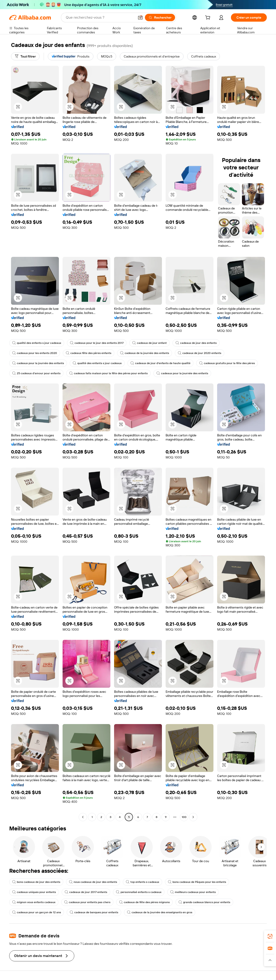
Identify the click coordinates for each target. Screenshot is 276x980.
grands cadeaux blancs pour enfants (204, 902)
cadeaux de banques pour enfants (94, 912)
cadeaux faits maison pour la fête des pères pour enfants (108, 373)
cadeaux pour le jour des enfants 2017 (97, 343)
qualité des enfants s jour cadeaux (37, 343)
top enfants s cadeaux (142, 882)
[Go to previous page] (83, 817)
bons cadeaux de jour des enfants (36, 882)
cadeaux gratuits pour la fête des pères (227, 363)
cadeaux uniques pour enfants (34, 892)
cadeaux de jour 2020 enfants (200, 353)
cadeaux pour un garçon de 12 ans (37, 912)
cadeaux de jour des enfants (196, 343)
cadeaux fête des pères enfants (89, 353)
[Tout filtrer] (25, 56)
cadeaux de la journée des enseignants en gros (160, 912)
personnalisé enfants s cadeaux (139, 892)
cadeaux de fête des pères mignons (144, 902)
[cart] (209, 18)
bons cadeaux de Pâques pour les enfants (197, 882)
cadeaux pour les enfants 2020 (35, 353)
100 (184, 817)
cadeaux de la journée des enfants (145, 353)
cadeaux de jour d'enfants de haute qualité (160, 363)
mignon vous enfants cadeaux (34, 902)
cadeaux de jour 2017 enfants (86, 892)
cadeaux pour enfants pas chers (87, 902)
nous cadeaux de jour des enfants (93, 882)
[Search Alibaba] (100, 17)
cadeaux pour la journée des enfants (38, 363)
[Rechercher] (160, 17)
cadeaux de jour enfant (149, 343)
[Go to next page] (193, 817)
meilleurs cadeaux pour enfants (193, 892)
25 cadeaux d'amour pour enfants (36, 373)
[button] (140, 17)
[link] (270, 936)
